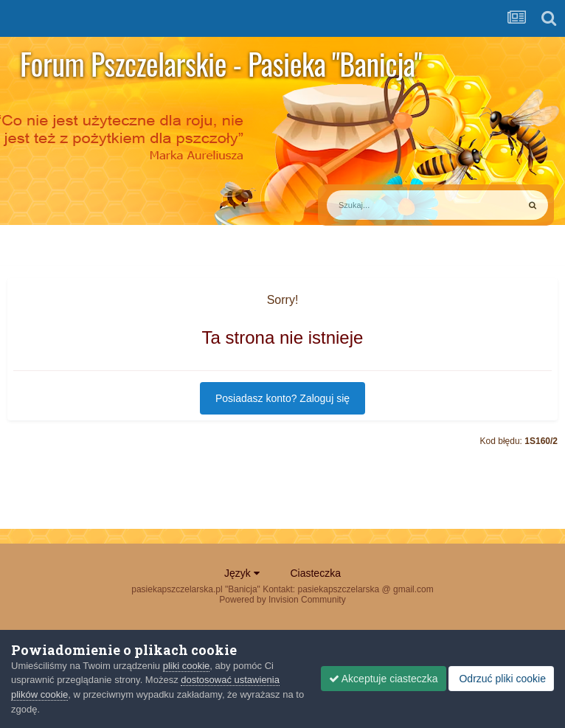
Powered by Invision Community (282, 600)
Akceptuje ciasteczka (384, 679)
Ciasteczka (315, 573)
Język (242, 573)
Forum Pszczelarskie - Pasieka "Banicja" (221, 63)
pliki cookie (187, 666)
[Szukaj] (388, 205)
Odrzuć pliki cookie (501, 679)
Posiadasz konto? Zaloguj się (282, 398)
